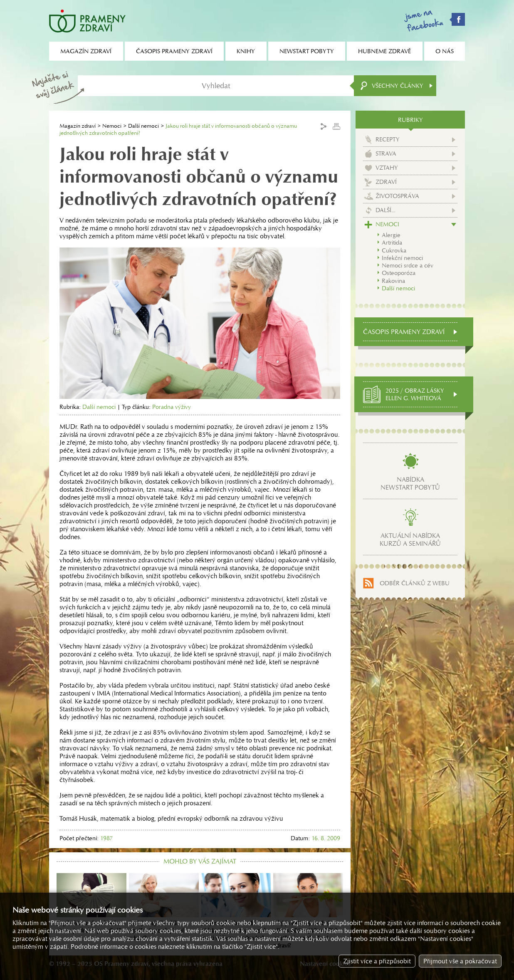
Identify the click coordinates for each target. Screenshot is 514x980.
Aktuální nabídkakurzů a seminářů (410, 539)
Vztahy (387, 168)
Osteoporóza (399, 273)
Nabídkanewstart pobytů (410, 483)
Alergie (391, 235)
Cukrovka (394, 250)
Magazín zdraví (78, 126)
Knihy (246, 51)
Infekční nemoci (402, 258)
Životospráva (397, 196)
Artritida (392, 243)
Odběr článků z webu (415, 583)
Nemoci (112, 126)
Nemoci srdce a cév (408, 265)
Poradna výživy (172, 407)
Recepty (388, 139)
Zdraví (386, 182)
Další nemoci (143, 126)
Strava (386, 153)
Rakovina (393, 281)
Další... (385, 210)
